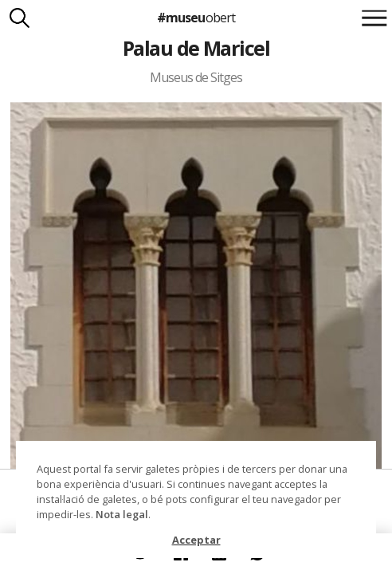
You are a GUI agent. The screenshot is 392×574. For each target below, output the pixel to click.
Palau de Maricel (196, 48)
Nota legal (122, 514)
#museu (196, 18)
